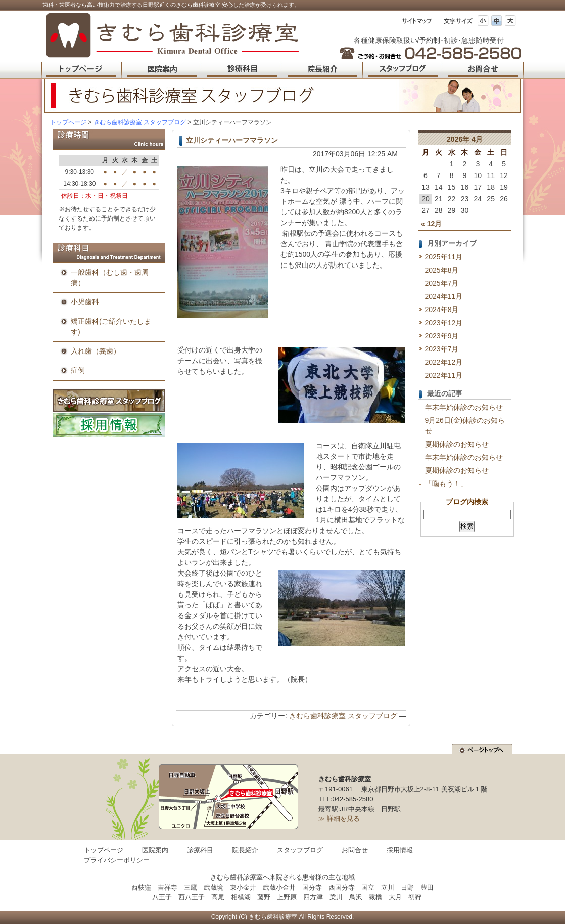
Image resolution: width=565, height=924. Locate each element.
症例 (78, 370)
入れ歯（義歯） (96, 351)
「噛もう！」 (446, 483)
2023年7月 (442, 349)
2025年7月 (442, 283)
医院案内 (155, 850)
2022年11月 (444, 375)
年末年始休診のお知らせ (464, 407)
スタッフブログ (300, 850)
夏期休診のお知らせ (457, 444)
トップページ (68, 122)
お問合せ (355, 850)
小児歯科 (85, 302)
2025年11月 (444, 257)
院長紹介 (245, 850)
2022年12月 (444, 362)
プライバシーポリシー (117, 860)
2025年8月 (442, 270)
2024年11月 (444, 296)
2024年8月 (442, 310)
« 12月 (431, 224)
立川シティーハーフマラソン (232, 140)
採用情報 (400, 850)
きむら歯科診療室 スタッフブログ (343, 716)
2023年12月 (444, 323)
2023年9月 (442, 336)
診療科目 (200, 850)
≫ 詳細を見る (339, 819)
